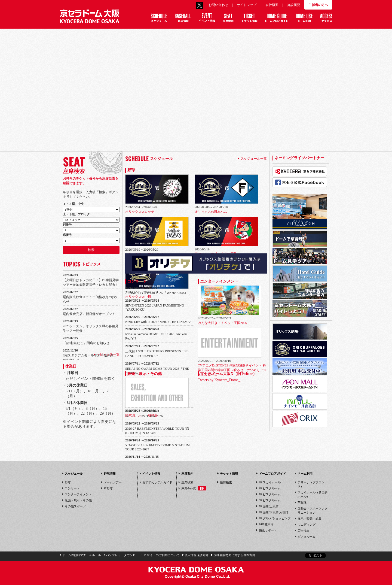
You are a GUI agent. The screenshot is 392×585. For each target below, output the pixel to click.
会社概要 (272, 5)
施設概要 (294, 5)
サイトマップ (247, 5)
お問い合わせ (218, 5)
